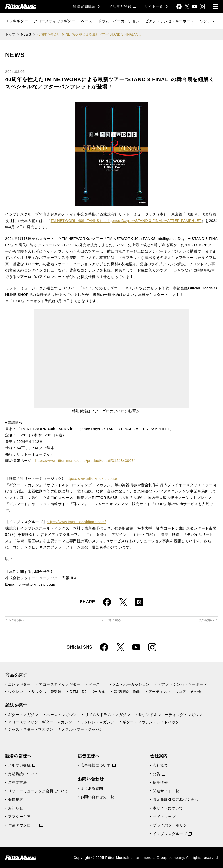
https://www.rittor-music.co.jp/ (91, 478)
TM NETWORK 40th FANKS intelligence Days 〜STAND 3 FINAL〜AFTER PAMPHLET (126, 221)
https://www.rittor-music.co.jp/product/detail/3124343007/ (85, 461)
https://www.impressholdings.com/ (76, 522)
